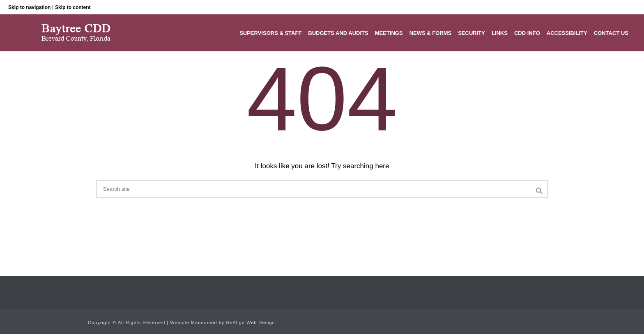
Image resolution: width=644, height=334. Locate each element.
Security (471, 33)
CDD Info (527, 33)
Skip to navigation (29, 7)
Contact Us (611, 33)
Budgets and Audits (338, 33)
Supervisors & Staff (270, 33)
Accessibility (567, 33)
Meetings (389, 33)
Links (500, 33)
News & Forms (431, 33)
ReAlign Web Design (250, 323)
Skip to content (73, 7)
